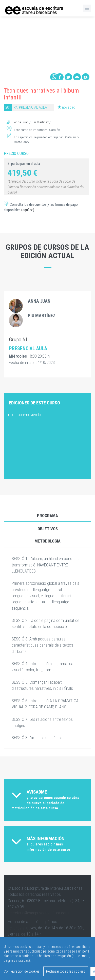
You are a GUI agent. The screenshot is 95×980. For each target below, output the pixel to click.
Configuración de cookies (22, 971)
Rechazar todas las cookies (66, 971)
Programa (48, 516)
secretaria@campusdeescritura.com (38, 913)
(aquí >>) (28, 210)
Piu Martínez (40, 122)
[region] (48, 958)
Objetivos (48, 529)
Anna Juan (22, 122)
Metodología (48, 541)
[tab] (48, 800)
